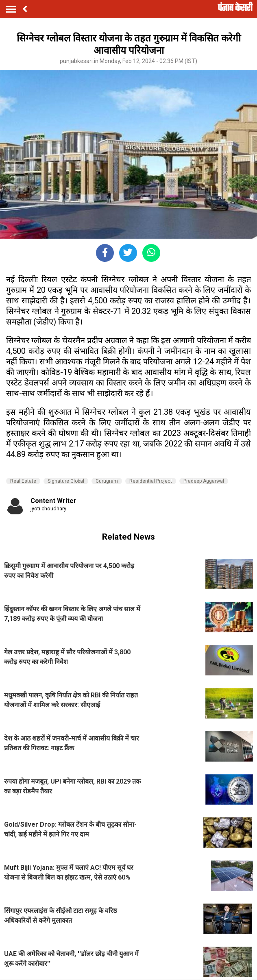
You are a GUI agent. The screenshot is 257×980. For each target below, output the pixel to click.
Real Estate (23, 481)
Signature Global (66, 481)
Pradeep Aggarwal (204, 481)
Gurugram (107, 481)
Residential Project (151, 481)
